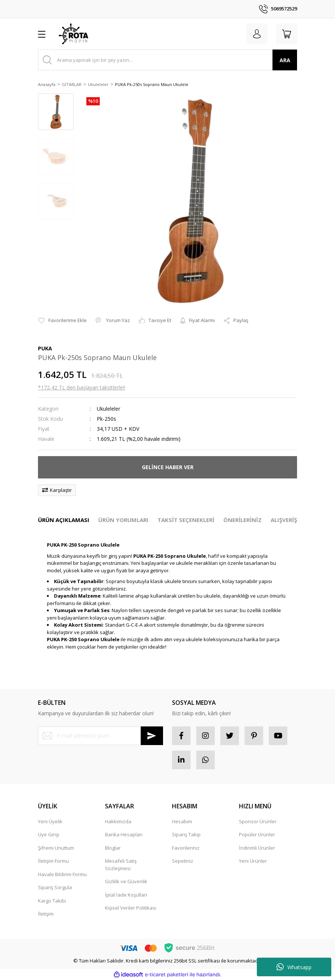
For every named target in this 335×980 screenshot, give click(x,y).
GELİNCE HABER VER (168, 467)
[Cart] (287, 34)
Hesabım (182, 821)
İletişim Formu (53, 861)
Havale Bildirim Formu (62, 874)
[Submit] (152, 736)
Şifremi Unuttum (56, 848)
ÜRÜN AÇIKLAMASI (64, 520)
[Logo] (74, 34)
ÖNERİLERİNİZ (243, 520)
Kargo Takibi (52, 901)
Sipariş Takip (186, 834)
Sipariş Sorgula (55, 887)
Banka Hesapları (124, 834)
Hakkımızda (118, 821)
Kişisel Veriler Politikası (131, 908)
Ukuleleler (109, 409)
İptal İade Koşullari (126, 895)
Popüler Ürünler (257, 834)
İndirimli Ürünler (257, 848)
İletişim (46, 914)
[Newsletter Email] (100, 736)
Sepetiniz (183, 861)
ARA (285, 60)
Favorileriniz (186, 848)
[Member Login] (257, 34)
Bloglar (113, 848)
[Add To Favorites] (62, 321)
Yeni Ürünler (253, 861)
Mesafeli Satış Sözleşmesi (121, 865)
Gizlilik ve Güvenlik (126, 881)
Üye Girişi (49, 834)
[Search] (167, 60)
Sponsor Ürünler (258, 821)
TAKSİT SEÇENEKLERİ (186, 520)
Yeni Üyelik (50, 821)
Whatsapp (294, 967)
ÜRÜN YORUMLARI (123, 520)
